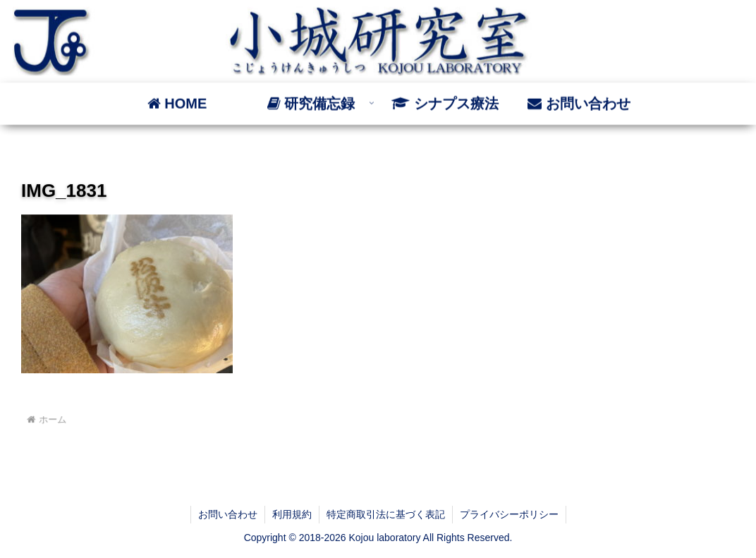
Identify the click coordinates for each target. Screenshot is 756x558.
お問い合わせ (228, 514)
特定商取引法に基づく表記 (386, 514)
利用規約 (292, 514)
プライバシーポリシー (509, 514)
